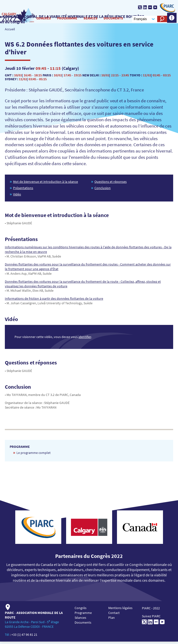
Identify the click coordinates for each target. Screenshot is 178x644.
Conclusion (103, 190)
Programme (65, 19)
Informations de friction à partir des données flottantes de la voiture (54, 301)
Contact (114, 615)
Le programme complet (34, 455)
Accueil (10, 31)
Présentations (23, 190)
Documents (111, 19)
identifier (85, 339)
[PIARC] (165, 8)
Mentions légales (120, 610)
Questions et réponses (111, 184)
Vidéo (17, 196)
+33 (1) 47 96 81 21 (24, 637)
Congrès (42, 19)
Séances (89, 19)
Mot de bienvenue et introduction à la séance (46, 184)
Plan (112, 620)
